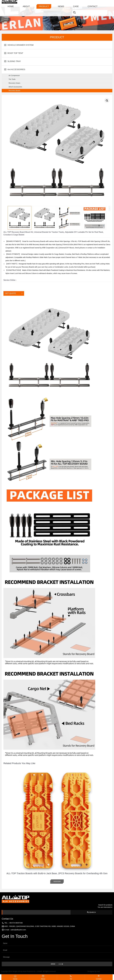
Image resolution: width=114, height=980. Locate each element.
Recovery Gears (14, 83)
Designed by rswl (94, 971)
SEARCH (91, 912)
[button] (109, 829)
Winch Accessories (15, 87)
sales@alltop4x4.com (18, 930)
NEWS (61, 3)
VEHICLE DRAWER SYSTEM (20, 45)
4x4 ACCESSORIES (16, 69)
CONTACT (93, 3)
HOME (11, 3)
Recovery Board (14, 91)
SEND (57, 964)
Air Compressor (14, 75)
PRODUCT (44, 3)
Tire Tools (12, 79)
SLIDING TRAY (14, 61)
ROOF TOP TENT (15, 53)
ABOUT (26, 3)
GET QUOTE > (14, 293)
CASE (76, 3)
